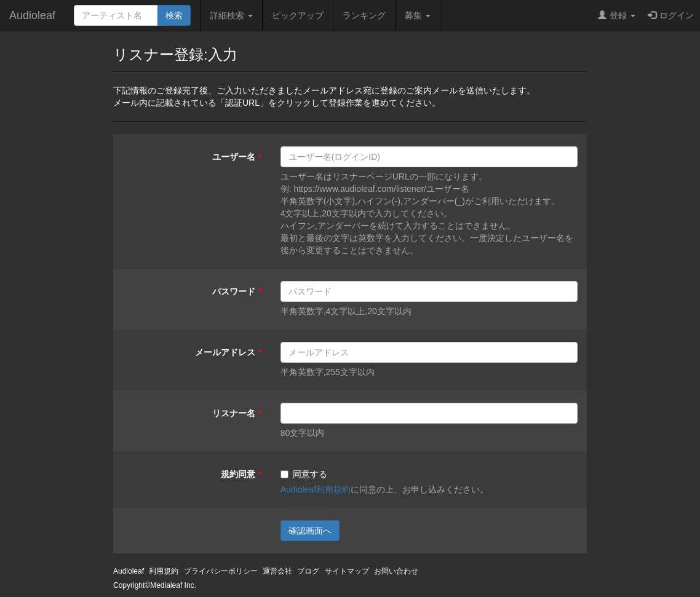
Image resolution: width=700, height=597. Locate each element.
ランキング (364, 15)
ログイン (671, 15)
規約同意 (238, 474)
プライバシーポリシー (221, 571)
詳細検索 (231, 15)
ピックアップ (298, 15)
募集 (418, 15)
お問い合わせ (396, 571)
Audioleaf (32, 15)
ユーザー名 (234, 157)
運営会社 (277, 571)
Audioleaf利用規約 (316, 489)
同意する (304, 474)
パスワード (234, 291)
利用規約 (164, 571)
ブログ (308, 571)
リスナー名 (234, 413)
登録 (617, 15)
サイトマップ (347, 571)
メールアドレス (225, 352)
